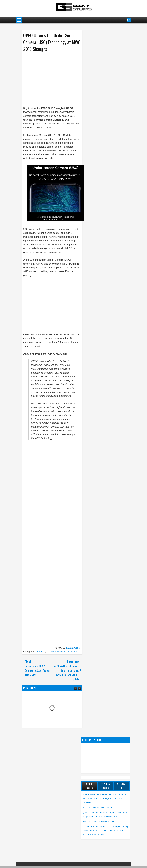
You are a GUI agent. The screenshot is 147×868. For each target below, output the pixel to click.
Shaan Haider (73, 648)
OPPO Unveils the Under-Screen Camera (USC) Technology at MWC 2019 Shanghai (52, 42)
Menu (19, 20)
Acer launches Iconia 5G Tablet (97, 808)
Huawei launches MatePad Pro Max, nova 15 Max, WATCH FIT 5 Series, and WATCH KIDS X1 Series (104, 798)
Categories (121, 786)
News (74, 652)
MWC (67, 652)
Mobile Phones (55, 652)
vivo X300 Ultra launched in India (98, 822)
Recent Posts (89, 786)
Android (41, 652)
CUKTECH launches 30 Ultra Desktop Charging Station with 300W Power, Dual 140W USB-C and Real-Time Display (105, 831)
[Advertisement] (49, 78)
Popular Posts (105, 786)
